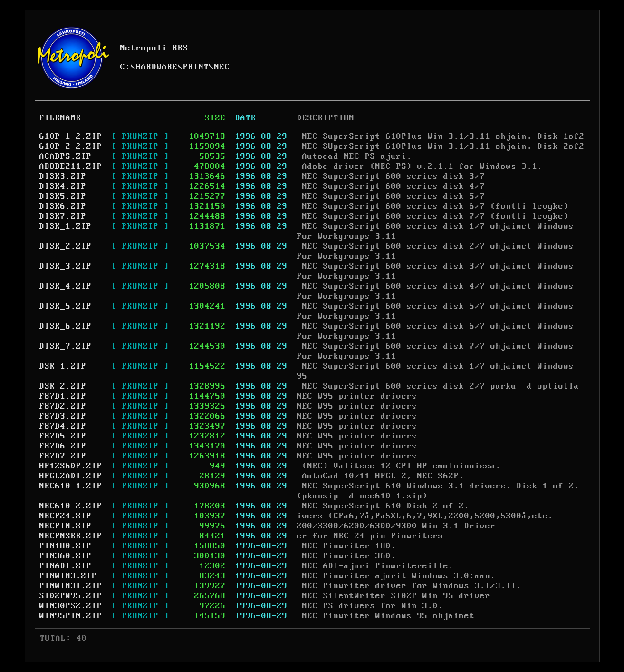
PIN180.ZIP (66, 546)
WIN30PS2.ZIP (71, 606)
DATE (246, 118)
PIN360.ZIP (66, 556)
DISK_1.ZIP (66, 226)
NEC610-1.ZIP (71, 486)
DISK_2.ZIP (66, 246)
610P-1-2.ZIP (71, 136)
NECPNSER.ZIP (71, 536)
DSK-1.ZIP (63, 366)
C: (125, 67)
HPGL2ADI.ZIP (71, 476)
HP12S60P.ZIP (71, 466)
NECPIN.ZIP (66, 526)
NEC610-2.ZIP (71, 506)
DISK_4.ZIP (66, 286)
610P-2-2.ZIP (71, 146)
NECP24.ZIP (66, 516)
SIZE (215, 118)
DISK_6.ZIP (66, 326)
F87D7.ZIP (63, 456)
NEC (222, 67)
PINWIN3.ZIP (68, 576)
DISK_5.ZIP (66, 306)
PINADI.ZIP (66, 566)
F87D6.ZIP (63, 446)
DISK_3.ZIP (66, 266)
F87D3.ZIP (63, 416)
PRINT (196, 67)
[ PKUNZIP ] (140, 136)
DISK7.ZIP (63, 216)
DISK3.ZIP (63, 176)
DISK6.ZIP (63, 206)
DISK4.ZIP (63, 186)
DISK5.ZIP (63, 196)
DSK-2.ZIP (63, 386)
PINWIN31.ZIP (71, 586)
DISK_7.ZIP (66, 346)
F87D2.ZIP (63, 406)
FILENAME (60, 118)
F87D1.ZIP (63, 396)
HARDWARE (157, 67)
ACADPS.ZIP (66, 156)
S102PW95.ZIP (71, 596)
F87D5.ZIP (63, 436)
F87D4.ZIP (63, 426)
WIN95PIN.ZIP (71, 616)
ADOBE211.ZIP (71, 166)
